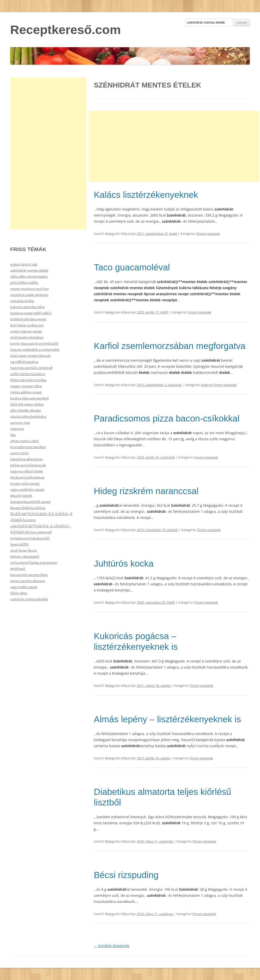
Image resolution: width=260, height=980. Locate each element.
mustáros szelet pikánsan (29, 295)
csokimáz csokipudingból (29, 599)
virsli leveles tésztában (27, 337)
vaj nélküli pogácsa (24, 362)
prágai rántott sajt (24, 264)
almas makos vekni (25, 441)
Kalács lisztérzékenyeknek (146, 195)
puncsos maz (20, 423)
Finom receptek (208, 234)
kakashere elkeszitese (26, 459)
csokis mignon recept (26, 331)
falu (13, 435)
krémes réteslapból (25, 556)
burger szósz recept (25, 483)
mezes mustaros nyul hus (29, 289)
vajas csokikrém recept (27, 489)
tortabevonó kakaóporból (30, 538)
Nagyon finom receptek (219, 385)
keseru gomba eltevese (28, 581)
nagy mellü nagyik (24, 587)
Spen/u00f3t (19, 544)
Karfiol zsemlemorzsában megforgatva (169, 346)
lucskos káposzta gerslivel (29, 398)
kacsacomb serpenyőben (29, 575)
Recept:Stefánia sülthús (28, 508)
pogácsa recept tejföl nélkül (31, 313)
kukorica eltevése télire (27, 307)
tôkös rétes (19, 593)
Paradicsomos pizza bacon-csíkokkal (167, 418)
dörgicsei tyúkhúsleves (27, 477)
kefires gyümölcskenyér (28, 465)
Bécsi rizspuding (126, 875)
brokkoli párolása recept (28, 319)
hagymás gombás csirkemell (31, 368)
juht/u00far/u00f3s (24, 283)
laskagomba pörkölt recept (30, 502)
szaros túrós (19, 453)
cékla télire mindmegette (29, 276)
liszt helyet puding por (27, 325)
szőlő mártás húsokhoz (28, 374)
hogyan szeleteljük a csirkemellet (35, 349)
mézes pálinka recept (26, 392)
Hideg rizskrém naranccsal (146, 491)
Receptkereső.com (66, 30)
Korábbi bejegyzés (112, 946)
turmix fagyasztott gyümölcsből (34, 343)
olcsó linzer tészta (23, 550)
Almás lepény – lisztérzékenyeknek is (167, 719)
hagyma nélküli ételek (27, 471)
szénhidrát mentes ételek (29, 270)
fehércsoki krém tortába (28, 380)
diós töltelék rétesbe (26, 410)
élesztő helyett (21, 496)
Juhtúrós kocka (124, 563)
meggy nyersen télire (26, 386)
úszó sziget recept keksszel (30, 356)
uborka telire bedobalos (28, 416)
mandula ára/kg (22, 301)
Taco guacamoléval (132, 267)
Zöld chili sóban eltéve (27, 404)
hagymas (17, 429)
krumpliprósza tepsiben (28, 447)
